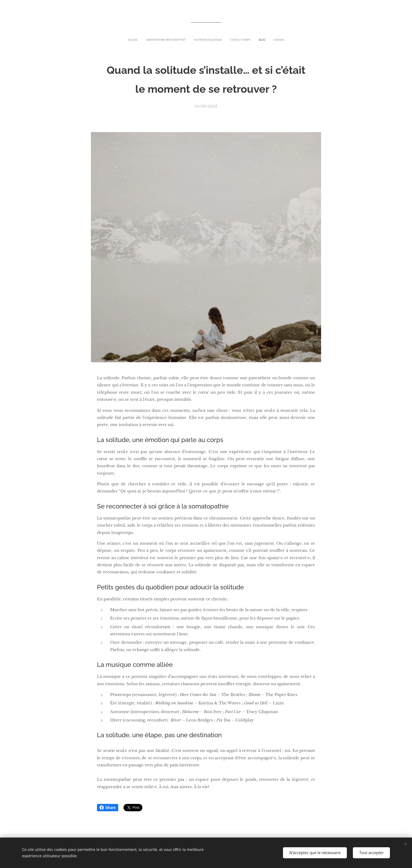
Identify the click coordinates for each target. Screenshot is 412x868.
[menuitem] (187, 40)
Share (108, 808)
